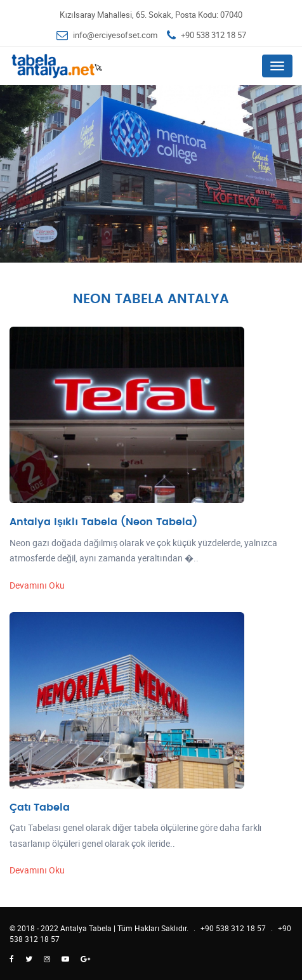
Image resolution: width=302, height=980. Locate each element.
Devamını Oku (37, 585)
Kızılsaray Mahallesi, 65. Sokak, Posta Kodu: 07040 (151, 15)
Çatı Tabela (40, 807)
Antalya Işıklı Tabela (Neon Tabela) (103, 522)
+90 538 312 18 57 (213, 35)
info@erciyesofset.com (115, 35)
